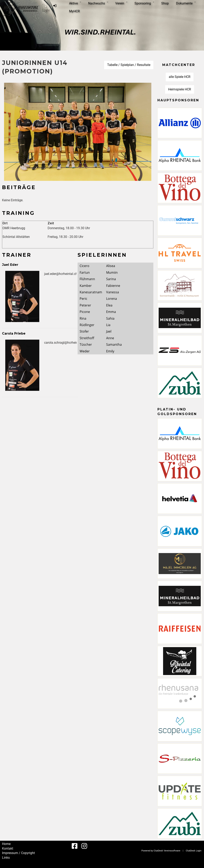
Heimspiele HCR (180, 89)
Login (50, 8)
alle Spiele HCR (180, 77)
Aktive (75, 3)
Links (6, 858)
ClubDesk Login (194, 851)
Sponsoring (144, 3)
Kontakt (8, 848)
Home (6, 844)
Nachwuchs (98, 3)
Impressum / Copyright (18, 853)
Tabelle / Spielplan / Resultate (129, 65)
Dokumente (186, 3)
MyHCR (74, 11)
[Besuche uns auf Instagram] (84, 846)
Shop (165, 3)
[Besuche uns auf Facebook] (75, 846)
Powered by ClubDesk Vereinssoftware (161, 851)
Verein (121, 3)
